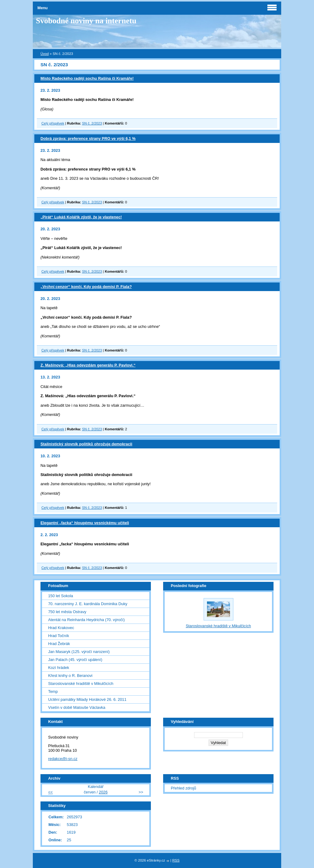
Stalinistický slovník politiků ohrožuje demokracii (86, 444)
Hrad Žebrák (59, 644)
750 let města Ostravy (67, 612)
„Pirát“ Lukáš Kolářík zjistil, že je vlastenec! (81, 217)
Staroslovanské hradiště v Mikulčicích (81, 684)
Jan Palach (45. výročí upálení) (75, 660)
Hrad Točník (59, 636)
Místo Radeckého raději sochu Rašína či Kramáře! (87, 78)
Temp (53, 691)
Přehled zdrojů (184, 788)
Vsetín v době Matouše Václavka (77, 707)
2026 (103, 792)
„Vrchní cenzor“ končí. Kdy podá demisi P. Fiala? (86, 287)
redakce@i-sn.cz (63, 759)
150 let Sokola (61, 596)
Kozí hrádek (59, 668)
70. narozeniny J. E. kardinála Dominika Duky (88, 604)
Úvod (45, 54)
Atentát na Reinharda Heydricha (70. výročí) (86, 620)
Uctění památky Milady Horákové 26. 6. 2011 (87, 699)
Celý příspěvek (53, 123)
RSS (176, 860)
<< (50, 792)
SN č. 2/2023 (92, 123)
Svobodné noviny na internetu (86, 21)
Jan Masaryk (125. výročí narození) (79, 652)
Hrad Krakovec (61, 628)
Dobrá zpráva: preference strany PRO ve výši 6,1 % (88, 138)
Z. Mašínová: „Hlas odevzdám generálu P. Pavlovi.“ (88, 365)
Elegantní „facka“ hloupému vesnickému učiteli (85, 523)
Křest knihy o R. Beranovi (70, 676)
